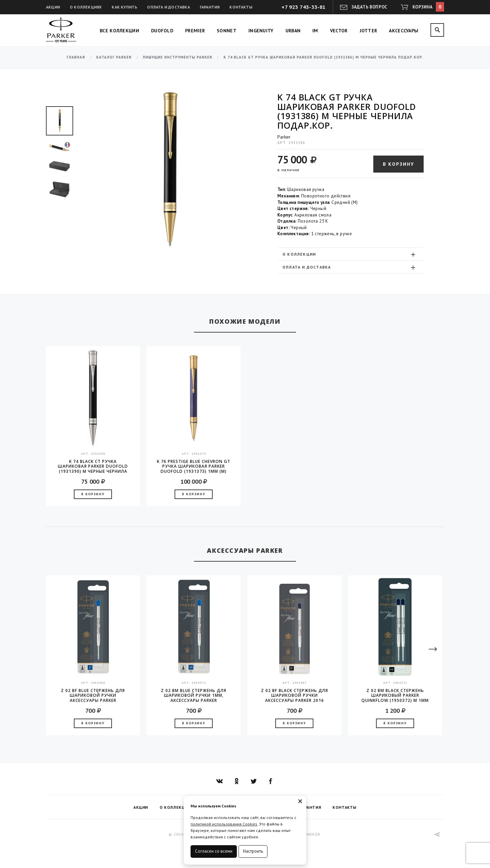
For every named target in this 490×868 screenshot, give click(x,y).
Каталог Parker (114, 57)
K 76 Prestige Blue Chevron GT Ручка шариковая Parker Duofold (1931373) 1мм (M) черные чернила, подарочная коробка (194, 466)
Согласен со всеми (214, 851)
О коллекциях (86, 7)
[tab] (350, 254)
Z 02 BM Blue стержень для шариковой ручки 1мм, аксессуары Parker (194, 695)
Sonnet (227, 31)
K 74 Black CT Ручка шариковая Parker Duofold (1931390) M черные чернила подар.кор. (93, 466)
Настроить (253, 851)
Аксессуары (404, 31)
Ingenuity (261, 31)
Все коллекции (119, 31)
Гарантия (210, 7)
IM (315, 31)
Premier (195, 31)
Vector (339, 31)
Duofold (162, 31)
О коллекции (350, 254)
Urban (293, 31)
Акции (53, 7)
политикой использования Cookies (224, 824)
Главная (76, 57)
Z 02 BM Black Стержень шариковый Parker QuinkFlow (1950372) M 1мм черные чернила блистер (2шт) (395, 695)
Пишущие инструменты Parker (178, 57)
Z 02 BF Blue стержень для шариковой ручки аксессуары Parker (93, 695)
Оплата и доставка (168, 7)
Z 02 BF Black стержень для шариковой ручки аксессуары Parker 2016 (295, 695)
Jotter (369, 31)
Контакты (241, 7)
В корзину (398, 164)
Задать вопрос (370, 7)
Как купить (124, 7)
